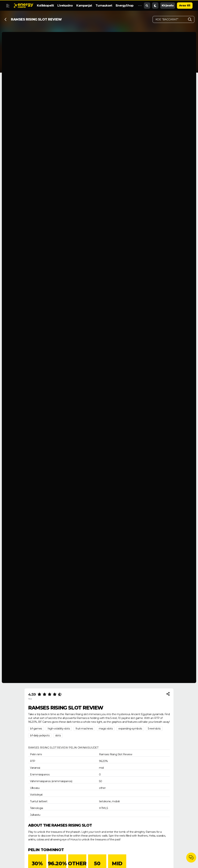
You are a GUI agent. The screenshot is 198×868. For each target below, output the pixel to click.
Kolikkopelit (45, 6)
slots (58, 735)
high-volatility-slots (59, 729)
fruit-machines (84, 729)
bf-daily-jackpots (40, 735)
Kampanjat (84, 6)
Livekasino (65, 6)
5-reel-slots (154, 729)
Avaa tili (185, 5)
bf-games (36, 729)
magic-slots (106, 729)
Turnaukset (104, 6)
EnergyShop (125, 6)
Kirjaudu (168, 5)
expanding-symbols (130, 729)
